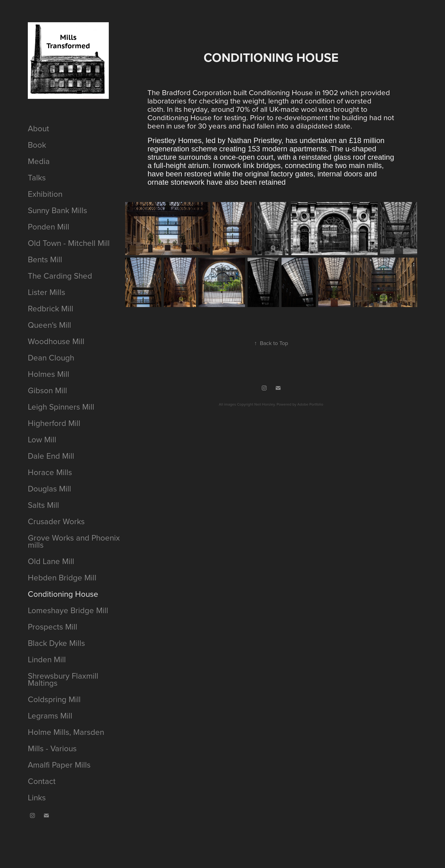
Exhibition (45, 194)
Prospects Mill (53, 626)
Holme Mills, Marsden (66, 732)
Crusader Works (56, 521)
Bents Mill (45, 259)
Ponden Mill (49, 226)
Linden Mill (47, 659)
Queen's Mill (49, 325)
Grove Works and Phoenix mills (74, 541)
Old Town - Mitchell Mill (69, 243)
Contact (42, 781)
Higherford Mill (54, 423)
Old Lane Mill (51, 561)
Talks (37, 177)
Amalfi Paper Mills (59, 765)
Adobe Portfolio (310, 404)
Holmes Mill (49, 374)
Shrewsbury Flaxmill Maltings (63, 679)
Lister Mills (47, 292)
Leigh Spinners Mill (61, 407)
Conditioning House (63, 594)
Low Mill (42, 439)
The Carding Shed (60, 276)
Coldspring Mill (54, 699)
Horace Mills (50, 472)
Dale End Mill (51, 456)
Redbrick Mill (51, 308)
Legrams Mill (50, 715)
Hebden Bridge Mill (62, 577)
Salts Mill (43, 505)
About (38, 128)
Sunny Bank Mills (57, 210)
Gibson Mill (47, 390)
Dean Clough (51, 357)
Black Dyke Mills (56, 643)
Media (39, 161)
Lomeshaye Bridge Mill (68, 610)
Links (37, 797)
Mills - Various (52, 748)
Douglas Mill (49, 488)
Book (37, 145)
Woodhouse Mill (56, 341)
